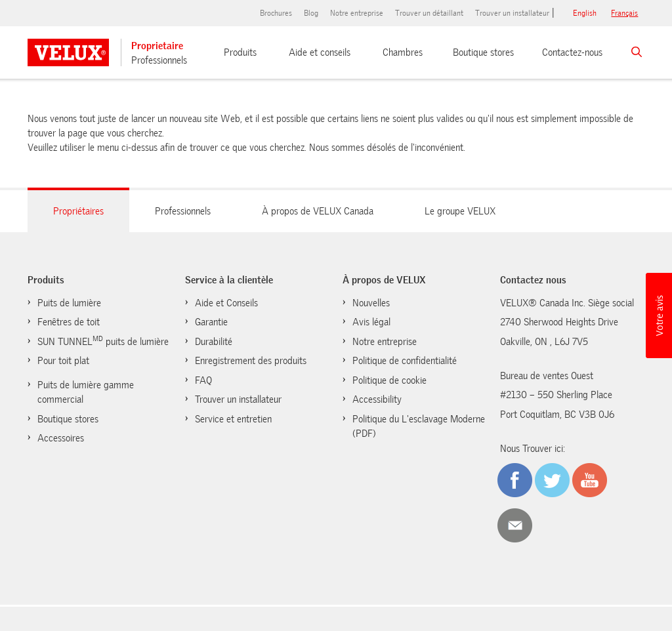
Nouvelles (371, 303)
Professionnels (159, 60)
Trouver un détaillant (429, 13)
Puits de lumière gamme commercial (86, 393)
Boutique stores (483, 52)
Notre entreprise (357, 13)
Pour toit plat (63, 361)
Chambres (403, 52)
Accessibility (377, 399)
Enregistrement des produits (251, 361)
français (624, 13)
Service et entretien (233, 419)
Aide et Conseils (226, 303)
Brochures (276, 13)
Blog (311, 13)
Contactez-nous (572, 52)
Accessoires (61, 438)
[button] (659, 315)
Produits (240, 52)
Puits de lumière (69, 303)
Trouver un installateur (512, 13)
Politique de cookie (389, 380)
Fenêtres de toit (69, 322)
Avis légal (371, 322)
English (585, 13)
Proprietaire (157, 46)
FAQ (203, 380)
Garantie (211, 322)
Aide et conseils (320, 52)
